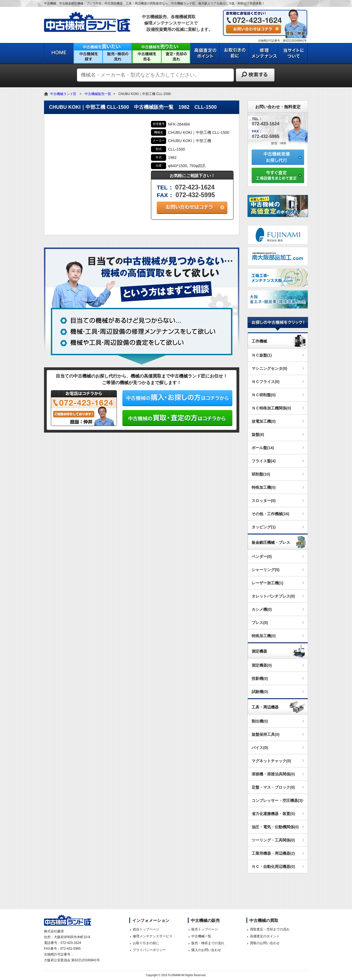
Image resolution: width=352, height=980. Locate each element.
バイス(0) (260, 748)
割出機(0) (260, 721)
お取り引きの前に (146, 943)
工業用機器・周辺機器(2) (273, 853)
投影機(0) (260, 678)
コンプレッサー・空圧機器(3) (277, 800)
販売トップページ (205, 929)
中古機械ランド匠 (63, 94)
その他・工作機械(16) (270, 514)
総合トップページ (146, 929)
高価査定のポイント (265, 936)
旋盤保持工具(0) (266, 734)
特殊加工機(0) (264, 487)
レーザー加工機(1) (267, 583)
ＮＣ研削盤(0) (264, 395)
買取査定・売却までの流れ (270, 929)
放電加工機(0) (264, 421)
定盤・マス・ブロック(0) (273, 787)
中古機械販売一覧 (98, 94)
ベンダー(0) (262, 556)
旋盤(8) (258, 435)
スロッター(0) (264, 501)
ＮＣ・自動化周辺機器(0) (273, 867)
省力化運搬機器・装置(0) (273, 814)
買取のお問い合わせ (265, 943)
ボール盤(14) (263, 448)
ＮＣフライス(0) (266, 382)
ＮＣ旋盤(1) (262, 355)
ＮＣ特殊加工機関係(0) (271, 408)
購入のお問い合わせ (206, 950)
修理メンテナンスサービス (153, 936)
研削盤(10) (261, 474)
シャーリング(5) (266, 570)
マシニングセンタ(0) (269, 368)
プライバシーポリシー (149, 950)
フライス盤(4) (264, 461)
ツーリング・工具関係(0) (273, 840)
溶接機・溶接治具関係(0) (273, 774)
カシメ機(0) (262, 609)
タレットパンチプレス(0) (273, 596)
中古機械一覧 (201, 936)
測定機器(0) (262, 665)
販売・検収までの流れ (208, 943)
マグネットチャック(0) (271, 761)
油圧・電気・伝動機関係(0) (275, 827)
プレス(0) (260, 623)
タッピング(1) (264, 527)
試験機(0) (260, 692)
